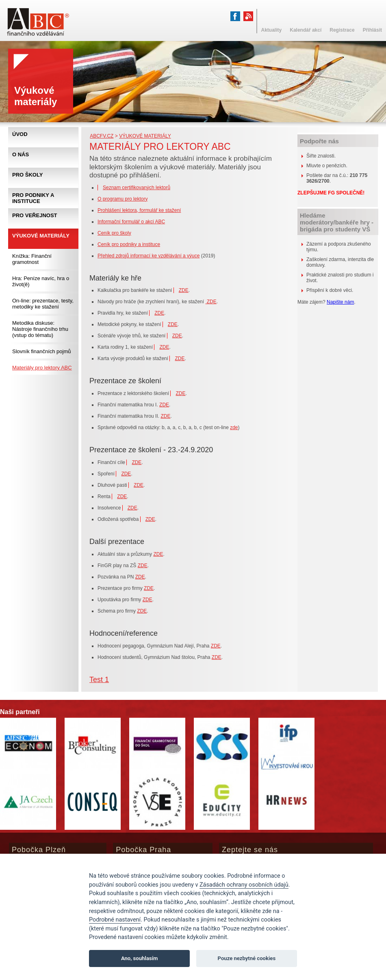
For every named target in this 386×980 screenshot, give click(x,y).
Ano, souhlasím (140, 958)
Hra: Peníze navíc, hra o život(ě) (41, 281)
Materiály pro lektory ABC (42, 368)
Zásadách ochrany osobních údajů (244, 885)
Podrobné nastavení (115, 920)
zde (234, 427)
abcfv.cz (102, 136)
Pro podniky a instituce (33, 198)
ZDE (184, 290)
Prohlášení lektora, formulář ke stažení (139, 210)
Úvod (20, 134)
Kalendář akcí (306, 30)
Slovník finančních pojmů (42, 351)
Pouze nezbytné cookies (247, 958)
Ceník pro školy (114, 233)
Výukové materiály (145, 136)
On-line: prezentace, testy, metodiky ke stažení (43, 304)
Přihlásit (372, 30)
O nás (21, 154)
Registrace (342, 30)
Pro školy (27, 175)
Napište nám (340, 302)
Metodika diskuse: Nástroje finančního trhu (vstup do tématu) (40, 329)
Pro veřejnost (35, 215)
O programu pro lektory (123, 199)
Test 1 (99, 680)
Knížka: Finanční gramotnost (32, 259)
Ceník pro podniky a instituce (129, 244)
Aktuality (272, 30)
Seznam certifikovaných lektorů (137, 188)
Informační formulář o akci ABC (131, 222)
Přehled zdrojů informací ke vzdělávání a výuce (149, 256)
